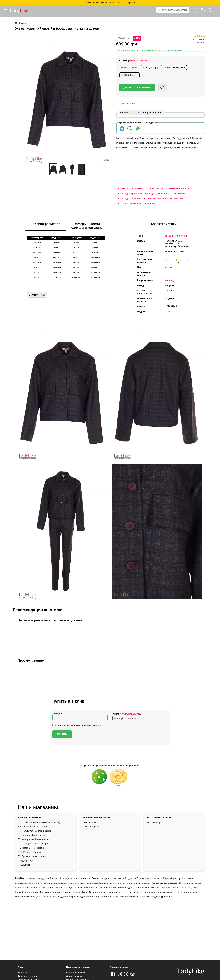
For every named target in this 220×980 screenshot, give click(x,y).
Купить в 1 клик (127, 104)
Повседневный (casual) (132, 199)
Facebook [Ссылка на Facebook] (113, 974)
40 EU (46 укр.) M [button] (151, 68)
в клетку (170, 280)
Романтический (159, 199)
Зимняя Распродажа (180, 188)
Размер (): (134, 61)
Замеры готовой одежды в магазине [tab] (87, 226)
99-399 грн (158, 188)
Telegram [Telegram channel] (126, 974)
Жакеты (124, 188)
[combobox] (178, 10)
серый (169, 267)
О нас (21, 967)
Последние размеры (131, 194)
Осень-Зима (140, 188)
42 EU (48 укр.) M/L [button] (175, 68)
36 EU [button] (124, 68)
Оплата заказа (74, 976)
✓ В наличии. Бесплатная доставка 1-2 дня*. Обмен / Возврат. (150, 50)
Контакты (23, 973)
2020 (168, 312)
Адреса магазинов (28, 976)
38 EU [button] (135, 68)
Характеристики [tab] (164, 224)
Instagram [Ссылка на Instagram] (120, 974)
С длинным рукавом (131, 204)
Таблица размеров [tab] (46, 224)
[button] (7, 10)
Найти (194, 10)
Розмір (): (127, 714)
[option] (53, 169)
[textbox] (173, 10)
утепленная (181, 236)
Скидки (151, 194)
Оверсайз (178, 199)
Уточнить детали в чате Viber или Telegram (76, 725)
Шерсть (169, 236)
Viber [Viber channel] (133, 974)
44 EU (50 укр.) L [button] (130, 75)
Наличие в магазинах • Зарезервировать (141, 112)
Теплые (151, 204)
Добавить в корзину (137, 87)
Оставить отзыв (37, 295)
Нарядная (166, 194)
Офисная (181, 194)
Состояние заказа (76, 973)
